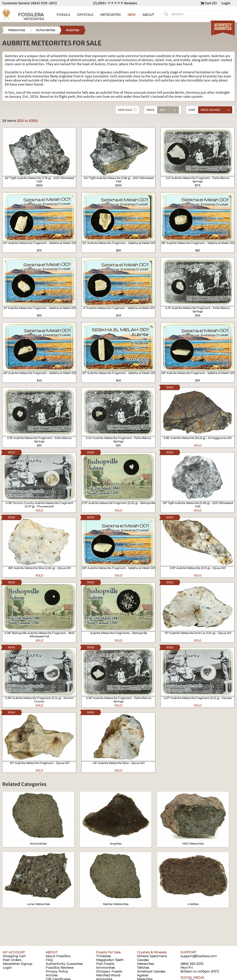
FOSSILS (63, 15)
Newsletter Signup (17, 964)
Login (226, 3)
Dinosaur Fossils (109, 971)
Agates (143, 975)
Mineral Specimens (152, 956)
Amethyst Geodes (151, 971)
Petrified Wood (108, 975)
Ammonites (105, 968)
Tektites (143, 968)
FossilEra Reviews (60, 968)
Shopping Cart (14, 956)
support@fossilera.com (199, 956)
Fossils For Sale (108, 952)
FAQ (49, 960)
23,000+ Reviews (115, 3)
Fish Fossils (105, 964)
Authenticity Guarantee (64, 964)
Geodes (143, 960)
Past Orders (12, 960)
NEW (132, 15)
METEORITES (110, 15)
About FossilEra (58, 956)
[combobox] (214, 110)
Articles (52, 975)
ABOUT (148, 15)
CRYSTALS (85, 15)
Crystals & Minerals (152, 952)
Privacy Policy (57, 971)
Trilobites (103, 956)
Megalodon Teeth (110, 960)
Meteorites (146, 964)
